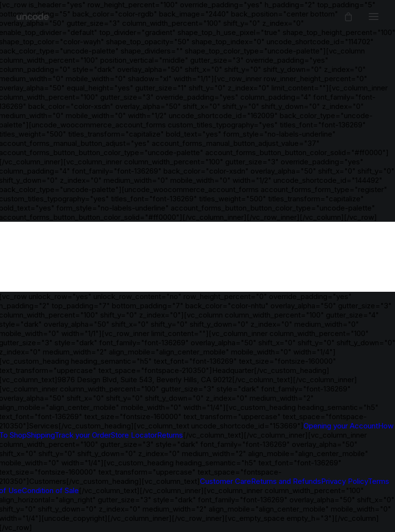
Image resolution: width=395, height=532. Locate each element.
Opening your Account (341, 426)
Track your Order (83, 435)
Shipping (41, 435)
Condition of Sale (50, 490)
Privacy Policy (344, 481)
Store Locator (134, 435)
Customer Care (225, 481)
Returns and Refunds (286, 481)
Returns (170, 435)
